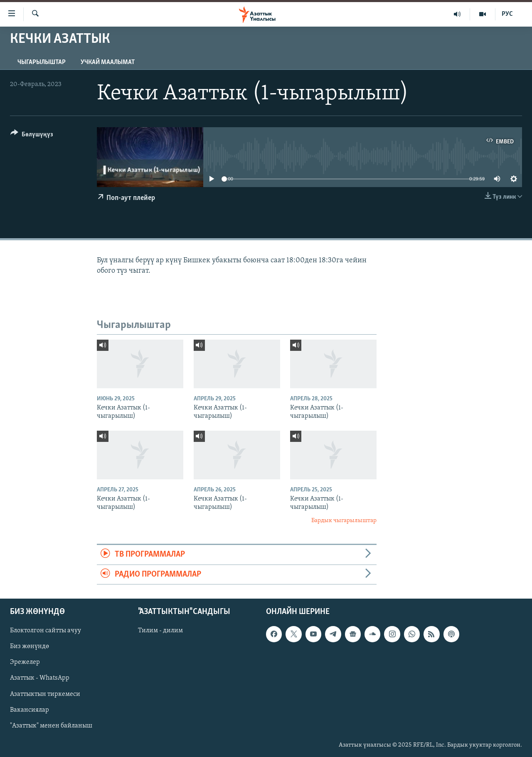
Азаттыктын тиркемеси (45, 694)
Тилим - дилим (160, 631)
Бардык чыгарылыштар (344, 521)
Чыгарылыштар (42, 62)
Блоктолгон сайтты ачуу (46, 631)
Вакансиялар (30, 710)
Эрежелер (25, 662)
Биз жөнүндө (30, 646)
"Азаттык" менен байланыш (51, 725)
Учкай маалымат (108, 62)
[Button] (32, 136)
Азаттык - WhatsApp (40, 678)
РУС (507, 14)
